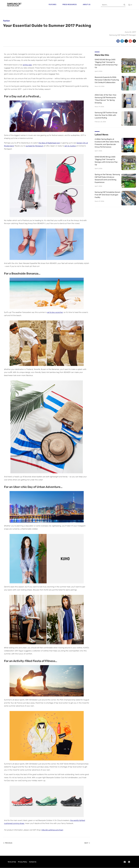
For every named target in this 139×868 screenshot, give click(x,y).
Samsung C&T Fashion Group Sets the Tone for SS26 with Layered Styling (106, 115)
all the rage (27, 65)
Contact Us (33, 862)
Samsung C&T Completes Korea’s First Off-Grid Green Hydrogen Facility (107, 195)
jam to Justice (70, 146)
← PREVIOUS (8, 843)
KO (130, 5)
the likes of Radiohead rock (49, 143)
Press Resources (70, 4)
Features (52, 4)
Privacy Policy (23, 862)
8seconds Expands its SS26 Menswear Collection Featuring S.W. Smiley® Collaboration (107, 80)
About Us (87, 4)
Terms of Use (12, 862)
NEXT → (87, 843)
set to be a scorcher (55, 312)
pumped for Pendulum (35, 146)
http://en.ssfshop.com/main (52, 830)
